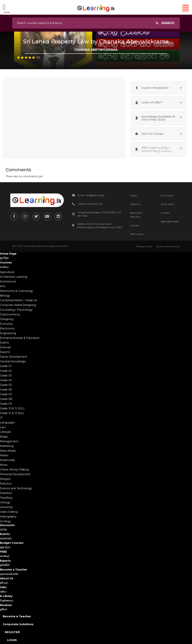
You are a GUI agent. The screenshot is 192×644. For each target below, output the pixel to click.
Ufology (5, 502)
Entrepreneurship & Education (20, 338)
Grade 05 (6, 385)
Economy (6, 324)
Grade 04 (6, 380)
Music (4, 465)
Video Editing (9, 512)
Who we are (137, 234)
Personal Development (15, 474)
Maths (4, 455)
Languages (7, 423)
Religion (5, 479)
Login (12, 640)
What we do (167, 204)
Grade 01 (6, 366)
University (6, 507)
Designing (7, 319)
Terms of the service (168, 247)
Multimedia (7, 460)
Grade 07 (6, 394)
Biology (5, 296)
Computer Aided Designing (18, 305)
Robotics (6, 484)
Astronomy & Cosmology (16, 291)
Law (3, 427)
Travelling (6, 498)
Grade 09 (6, 404)
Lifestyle (6, 432)
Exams (4, 343)
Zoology (5, 521)
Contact (165, 213)
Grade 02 (6, 371)
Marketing (7, 446)
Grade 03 (6, 375)
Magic (4, 437)
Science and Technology (16, 488)
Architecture (8, 281)
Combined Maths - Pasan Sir (19, 300)
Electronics (7, 328)
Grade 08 (6, 399)
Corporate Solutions (18, 624)
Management (9, 441)
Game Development (14, 357)
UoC (65, 246)
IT (1, 418)
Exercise (5, 347)
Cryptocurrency (10, 314)
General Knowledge (13, 361)
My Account (167, 195)
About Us (135, 204)
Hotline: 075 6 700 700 (90, 204)
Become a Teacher (17, 616)
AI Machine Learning (14, 277)
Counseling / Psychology (16, 310)
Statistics (6, 493)
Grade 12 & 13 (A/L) (12, 413)
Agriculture (7, 272)
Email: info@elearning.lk (91, 195)
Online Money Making (14, 470)
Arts (3, 286)
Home (133, 195)
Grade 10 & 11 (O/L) (12, 408)
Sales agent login (170, 221)
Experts (5, 352)
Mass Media (8, 451)
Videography (8, 517)
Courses (134, 225)
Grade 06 (6, 390)
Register (12, 632)
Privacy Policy (144, 247)
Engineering (8, 333)
